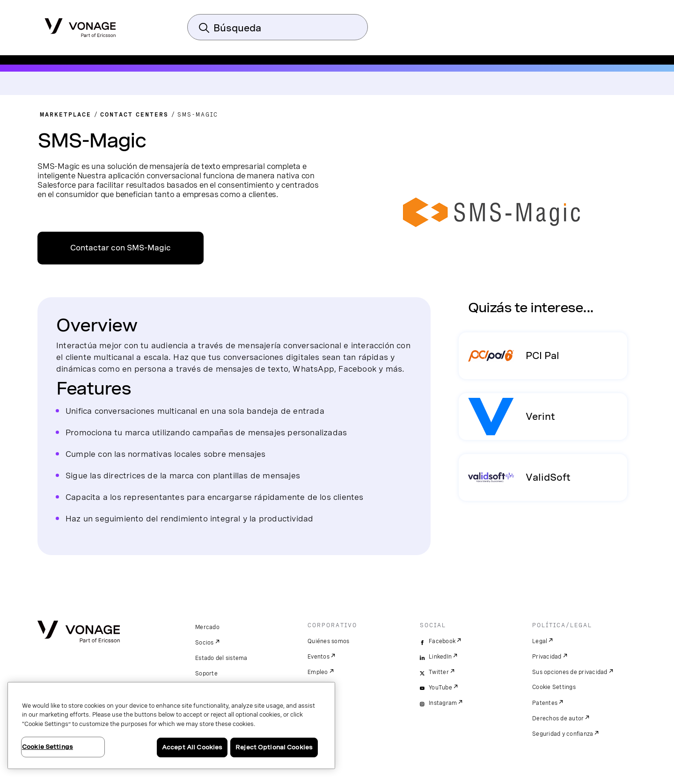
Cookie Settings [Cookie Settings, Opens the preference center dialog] (48, 747)
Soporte (206, 674)
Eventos (319, 657)
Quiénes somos (328, 641)
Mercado (207, 627)
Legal (540, 641)
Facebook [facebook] (442, 641)
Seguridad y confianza (563, 734)
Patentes (545, 703)
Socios (205, 643)
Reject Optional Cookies (274, 747)
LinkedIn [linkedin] (440, 657)
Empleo (318, 672)
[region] (171, 725)
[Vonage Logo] (80, 25)
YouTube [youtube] (440, 688)
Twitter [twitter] (439, 672)
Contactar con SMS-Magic (121, 248)
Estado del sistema (221, 658)
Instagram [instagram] (443, 703)
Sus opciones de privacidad (570, 672)
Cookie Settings (554, 687)
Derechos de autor (558, 718)
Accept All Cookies (192, 747)
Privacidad (547, 657)
